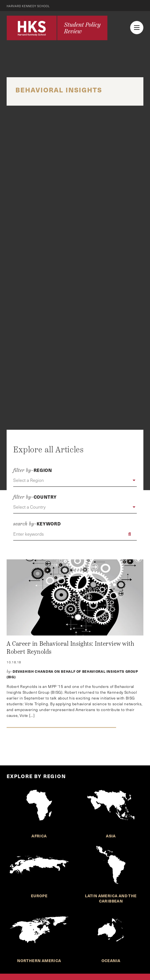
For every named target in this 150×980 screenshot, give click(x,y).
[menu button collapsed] (137, 28)
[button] (75, 480)
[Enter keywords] (75, 534)
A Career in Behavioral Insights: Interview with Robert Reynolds (70, 648)
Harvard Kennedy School (28, 6)
